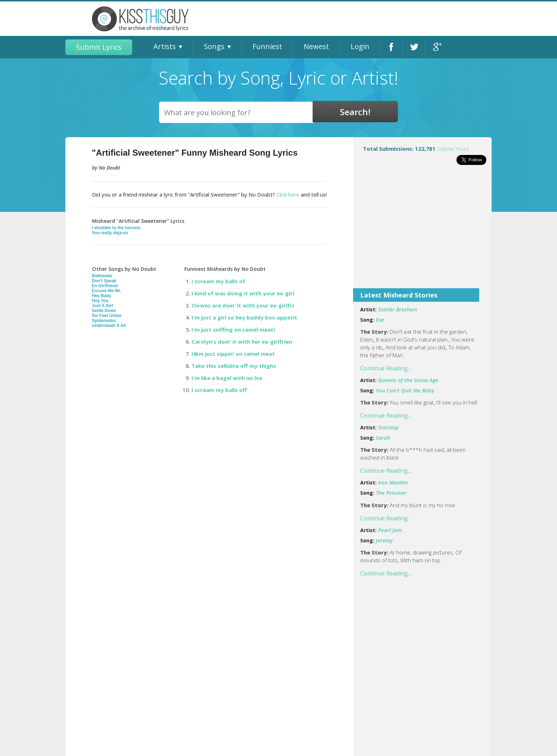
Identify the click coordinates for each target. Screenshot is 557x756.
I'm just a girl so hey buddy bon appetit (244, 317)
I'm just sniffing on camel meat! (233, 329)
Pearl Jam (390, 530)
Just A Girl (103, 306)
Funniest (267, 46)
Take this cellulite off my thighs (234, 366)
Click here (288, 194)
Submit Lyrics (99, 47)
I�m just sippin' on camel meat (233, 354)
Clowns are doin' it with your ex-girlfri (243, 305)
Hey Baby (102, 296)
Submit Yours (453, 149)
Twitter (414, 47)
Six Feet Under (107, 316)
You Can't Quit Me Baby (405, 390)
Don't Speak (104, 281)
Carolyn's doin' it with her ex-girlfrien (242, 342)
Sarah (383, 438)
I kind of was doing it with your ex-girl (243, 293)
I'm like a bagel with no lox (227, 378)
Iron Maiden (393, 482)
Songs (214, 46)
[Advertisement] (422, 231)
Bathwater (102, 276)
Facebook (391, 47)
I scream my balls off (219, 390)
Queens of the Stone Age (408, 380)
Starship (388, 427)
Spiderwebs (104, 321)
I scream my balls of (218, 281)
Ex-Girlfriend (105, 286)
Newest (316, 46)
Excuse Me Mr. (107, 291)
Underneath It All (109, 326)
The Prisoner (391, 493)
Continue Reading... (386, 368)
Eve (380, 320)
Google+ (436, 47)
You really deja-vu (110, 233)
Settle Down (104, 311)
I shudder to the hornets (116, 228)
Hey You (100, 301)
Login (360, 46)
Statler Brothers (398, 309)
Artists (165, 46)
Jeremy (384, 540)
